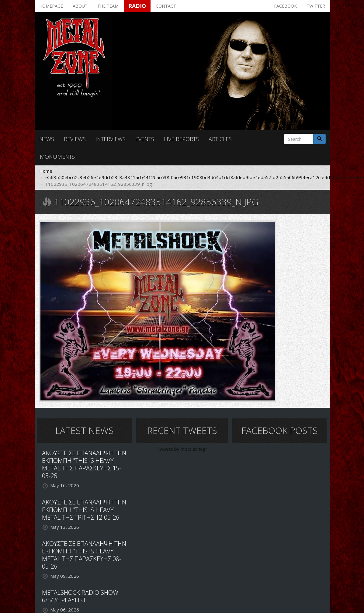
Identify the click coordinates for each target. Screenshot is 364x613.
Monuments (57, 157)
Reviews (75, 139)
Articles (220, 139)
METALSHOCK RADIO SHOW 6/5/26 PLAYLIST (80, 596)
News (47, 139)
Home (46, 171)
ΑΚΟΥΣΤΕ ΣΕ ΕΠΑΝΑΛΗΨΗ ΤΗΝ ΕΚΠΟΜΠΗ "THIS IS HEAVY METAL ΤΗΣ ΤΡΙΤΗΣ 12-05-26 (84, 510)
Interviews (111, 139)
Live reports (181, 139)
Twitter (316, 6)
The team (108, 6)
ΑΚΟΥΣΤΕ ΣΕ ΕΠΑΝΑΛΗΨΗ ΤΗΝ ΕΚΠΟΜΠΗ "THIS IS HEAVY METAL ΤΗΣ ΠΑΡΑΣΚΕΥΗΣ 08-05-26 (84, 555)
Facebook (285, 6)
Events (145, 139)
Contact (166, 6)
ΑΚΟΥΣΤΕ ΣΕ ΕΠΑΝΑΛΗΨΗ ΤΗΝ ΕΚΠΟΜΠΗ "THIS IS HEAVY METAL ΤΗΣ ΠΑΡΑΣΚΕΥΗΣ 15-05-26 (84, 464)
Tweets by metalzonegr (182, 449)
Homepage (51, 6)
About (80, 6)
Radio (137, 6)
